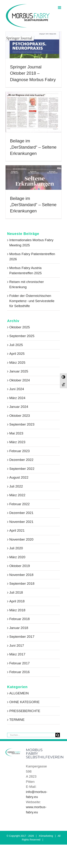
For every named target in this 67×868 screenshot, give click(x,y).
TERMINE (17, 720)
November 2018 (21, 575)
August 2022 (19, 477)
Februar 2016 (19, 672)
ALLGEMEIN (19, 693)
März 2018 (17, 610)
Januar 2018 (19, 628)
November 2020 (21, 539)
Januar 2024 (19, 407)
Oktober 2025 (20, 327)
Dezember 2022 (21, 460)
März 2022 (17, 495)
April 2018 (17, 601)
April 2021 (17, 530)
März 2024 (17, 398)
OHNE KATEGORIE (24, 702)
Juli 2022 (16, 486)
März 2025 (17, 363)
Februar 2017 (19, 663)
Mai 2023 (16, 433)
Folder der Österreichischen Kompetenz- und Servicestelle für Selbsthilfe (32, 301)
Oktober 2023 (20, 416)
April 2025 (17, 354)
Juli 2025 (16, 345)
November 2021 (21, 522)
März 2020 (17, 557)
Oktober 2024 (20, 380)
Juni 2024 (17, 389)
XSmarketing (46, 836)
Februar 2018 (19, 619)
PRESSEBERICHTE (25, 711)
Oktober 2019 (20, 566)
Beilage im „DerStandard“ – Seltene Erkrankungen (33, 147)
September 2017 (22, 637)
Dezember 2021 (21, 513)
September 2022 (22, 469)
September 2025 (22, 336)
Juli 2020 (16, 548)
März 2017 (17, 654)
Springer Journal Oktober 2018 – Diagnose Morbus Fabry (33, 73)
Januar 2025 (19, 371)
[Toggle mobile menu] (60, 8)
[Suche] (58, 735)
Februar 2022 (19, 504)
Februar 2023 (19, 451)
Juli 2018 (16, 592)
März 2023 (17, 442)
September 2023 (22, 424)
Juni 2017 (17, 646)
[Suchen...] (31, 735)
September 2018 (22, 584)
